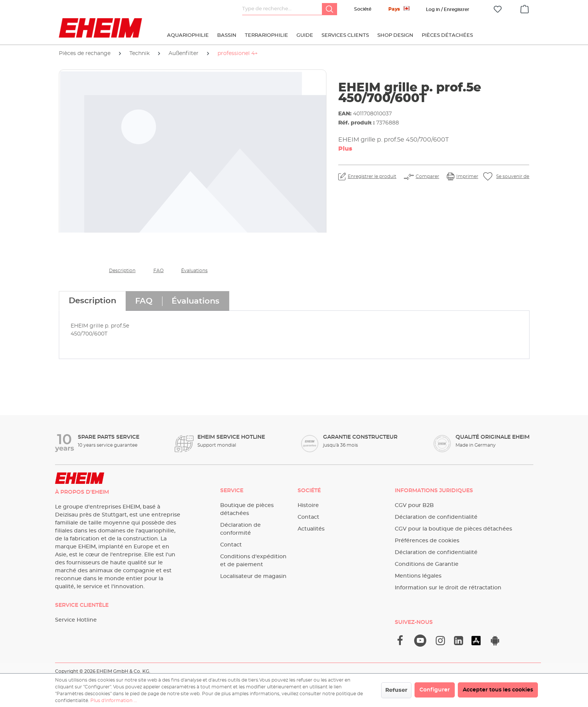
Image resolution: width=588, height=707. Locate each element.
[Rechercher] (329, 9)
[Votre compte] (448, 9)
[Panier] (525, 8)
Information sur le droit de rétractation (448, 588)
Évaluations (194, 271)
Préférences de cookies (427, 541)
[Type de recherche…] (282, 9)
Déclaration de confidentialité (436, 517)
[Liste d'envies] (498, 9)
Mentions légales (418, 576)
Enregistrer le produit (372, 176)
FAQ (158, 271)
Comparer (427, 176)
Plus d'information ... (114, 701)
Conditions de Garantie (427, 564)
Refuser (396, 690)
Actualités (311, 529)
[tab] (92, 301)
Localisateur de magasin (253, 576)
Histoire (308, 505)
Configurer (435, 690)
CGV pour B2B (414, 505)
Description (122, 271)
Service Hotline (76, 620)
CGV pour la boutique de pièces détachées (453, 529)
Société (363, 9)
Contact (231, 545)
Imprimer (467, 176)
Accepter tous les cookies (498, 690)
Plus (345, 149)
